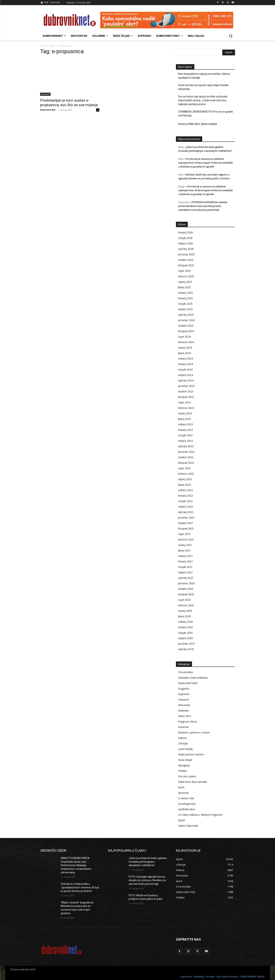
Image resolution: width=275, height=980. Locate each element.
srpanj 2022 (185, 479)
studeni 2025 (186, 260)
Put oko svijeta (187, 776)
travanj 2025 (185, 298)
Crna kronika (185, 672)
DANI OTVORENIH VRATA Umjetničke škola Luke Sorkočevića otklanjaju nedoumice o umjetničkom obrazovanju (76, 865)
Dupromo (184, 694)
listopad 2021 (186, 528)
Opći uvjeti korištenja (227, 977)
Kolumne (183, 727)
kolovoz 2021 (186, 539)
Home (43, 46)
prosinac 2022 (186, 452)
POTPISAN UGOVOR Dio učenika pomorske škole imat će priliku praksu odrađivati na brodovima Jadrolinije (203, 206)
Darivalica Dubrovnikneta (193, 678)
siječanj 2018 (186, 649)
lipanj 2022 (184, 485)
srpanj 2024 (185, 348)
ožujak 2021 (185, 567)
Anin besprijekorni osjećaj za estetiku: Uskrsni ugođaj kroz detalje (204, 76)
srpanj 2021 (185, 545)
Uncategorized (187, 804)
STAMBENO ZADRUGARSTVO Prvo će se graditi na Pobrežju (205, 114)
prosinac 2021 (186, 518)
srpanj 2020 (185, 611)
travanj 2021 (185, 561)
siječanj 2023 (186, 446)
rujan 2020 (184, 600)
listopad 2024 (186, 331)
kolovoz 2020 (186, 605)
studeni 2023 (186, 391)
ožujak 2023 (185, 435)
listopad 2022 (186, 463)
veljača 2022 (185, 507)
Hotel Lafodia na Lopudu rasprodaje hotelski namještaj (203, 87)
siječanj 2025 (186, 315)
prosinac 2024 (186, 320)
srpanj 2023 (185, 413)
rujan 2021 (184, 534)
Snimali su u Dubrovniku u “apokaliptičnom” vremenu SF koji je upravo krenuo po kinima (80, 887)
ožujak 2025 (185, 304)
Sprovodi (183, 793)
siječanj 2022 (186, 512)
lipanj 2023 (184, 419)
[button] (231, 36)
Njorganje (184, 765)
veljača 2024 (185, 375)
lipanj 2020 (184, 616)
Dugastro (184, 689)
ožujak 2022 (185, 501)
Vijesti (182, 820)
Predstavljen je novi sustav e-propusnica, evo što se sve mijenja (69, 103)
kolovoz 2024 (186, 342)
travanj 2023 (185, 430)
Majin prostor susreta (191, 754)
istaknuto (184, 711)
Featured (45, 94)
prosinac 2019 (186, 644)
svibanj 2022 (185, 490)
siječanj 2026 (186, 249)
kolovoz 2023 (186, 408)
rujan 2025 (184, 271)
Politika (182, 771)
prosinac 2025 (186, 254)
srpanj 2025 (185, 282)
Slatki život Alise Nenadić (193, 782)
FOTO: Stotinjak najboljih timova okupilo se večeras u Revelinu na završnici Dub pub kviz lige (147, 880)
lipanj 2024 (184, 353)
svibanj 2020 (185, 622)
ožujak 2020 (185, 633)
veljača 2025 (185, 309)
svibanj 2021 (185, 556)
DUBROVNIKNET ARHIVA (252, 977)
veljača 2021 (185, 572)
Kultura (182, 738)
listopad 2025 (186, 265)
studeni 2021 (186, 523)
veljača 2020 (185, 638)
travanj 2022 (185, 496)
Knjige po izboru (188, 721)
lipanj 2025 (184, 287)
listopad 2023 (186, 397)
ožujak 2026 (185, 238)
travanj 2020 (185, 627)
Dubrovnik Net (48, 110)
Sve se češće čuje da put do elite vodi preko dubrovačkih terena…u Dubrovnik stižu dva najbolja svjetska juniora (203, 100)
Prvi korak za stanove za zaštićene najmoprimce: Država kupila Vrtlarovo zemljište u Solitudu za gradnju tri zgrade (205, 163)
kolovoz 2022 (186, 474)
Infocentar (184, 705)
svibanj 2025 (185, 293)
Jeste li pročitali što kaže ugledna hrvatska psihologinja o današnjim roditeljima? (148, 862)
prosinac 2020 (186, 583)
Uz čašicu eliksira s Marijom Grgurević (200, 815)
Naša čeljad (185, 760)
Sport (181, 787)
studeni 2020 (186, 589)
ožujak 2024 (185, 369)
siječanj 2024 (186, 380)
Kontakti (210, 977)
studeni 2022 (186, 457)
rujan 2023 (184, 402)
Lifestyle (183, 743)
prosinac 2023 (186, 386)
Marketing (199, 977)
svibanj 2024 (185, 358)
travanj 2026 (185, 232)
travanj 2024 (185, 364)
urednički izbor (187, 809)
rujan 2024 (184, 337)
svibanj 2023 (185, 424)
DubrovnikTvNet (188, 683)
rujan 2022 (184, 468)
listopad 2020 (186, 594)
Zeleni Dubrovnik (188, 826)
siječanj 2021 (186, 578)
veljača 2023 (185, 441)
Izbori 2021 (185, 716)
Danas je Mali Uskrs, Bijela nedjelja (198, 124)
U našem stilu (186, 798)
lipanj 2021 (184, 550)
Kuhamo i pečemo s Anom (194, 732)
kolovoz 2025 (186, 276)
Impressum (186, 977)
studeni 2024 (186, 326)
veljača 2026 (185, 243)
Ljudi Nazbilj (185, 749)
